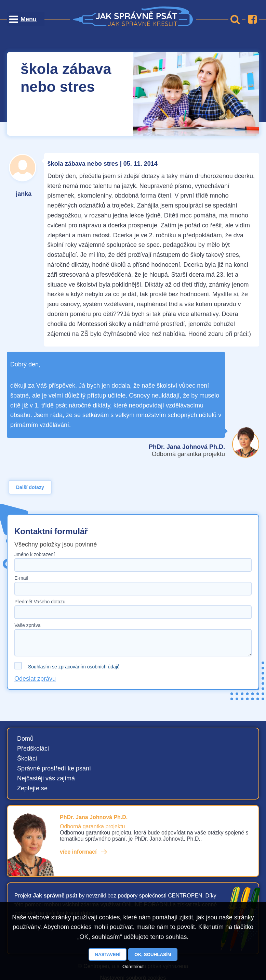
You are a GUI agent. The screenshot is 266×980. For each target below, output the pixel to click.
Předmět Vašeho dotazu (40, 602)
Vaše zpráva (28, 625)
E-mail (21, 578)
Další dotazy (30, 487)
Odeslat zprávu (35, 679)
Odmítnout (133, 966)
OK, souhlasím (153, 954)
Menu (29, 19)
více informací (78, 852)
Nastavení (108, 954)
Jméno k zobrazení (35, 554)
